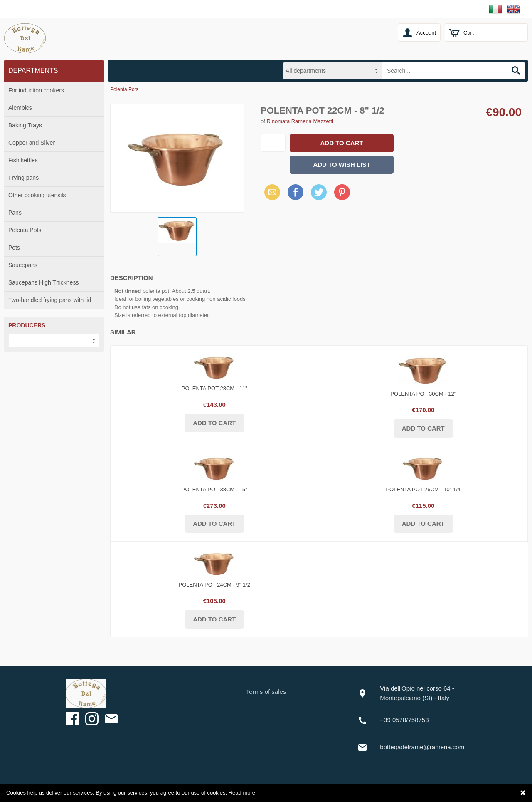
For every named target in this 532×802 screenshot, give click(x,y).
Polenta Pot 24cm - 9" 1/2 (214, 585)
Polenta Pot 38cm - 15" (214, 489)
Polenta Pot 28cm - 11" (214, 388)
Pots (14, 248)
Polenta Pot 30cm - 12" (423, 394)
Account (426, 33)
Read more (242, 793)
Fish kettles (23, 160)
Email (270, 192)
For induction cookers (36, 90)
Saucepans (23, 265)
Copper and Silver (32, 143)
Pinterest (342, 192)
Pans (15, 213)
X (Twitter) (319, 195)
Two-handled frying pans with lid (50, 300)
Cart (469, 33)
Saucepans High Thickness (43, 282)
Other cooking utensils (37, 195)
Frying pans (23, 178)
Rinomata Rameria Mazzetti (300, 121)
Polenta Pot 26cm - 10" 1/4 (423, 489)
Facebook (296, 192)
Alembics (20, 108)
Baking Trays (25, 125)
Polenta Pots (25, 230)
